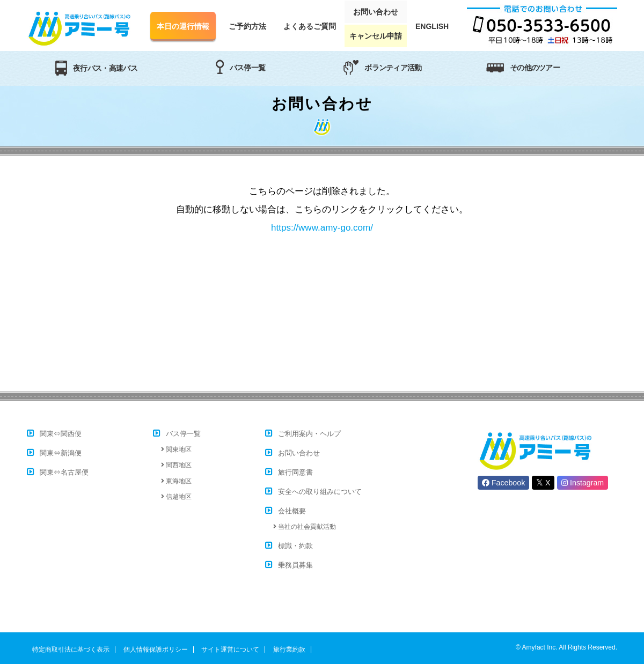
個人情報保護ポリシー (156, 650)
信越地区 (178, 497)
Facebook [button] (503, 483)
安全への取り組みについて (320, 492)
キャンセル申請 (376, 36)
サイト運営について (230, 650)
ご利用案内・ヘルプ (309, 434)
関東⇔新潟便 (61, 453)
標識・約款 (295, 546)
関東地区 (178, 449)
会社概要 (292, 511)
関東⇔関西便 (61, 434)
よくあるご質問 (310, 26)
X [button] (543, 482)
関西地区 (178, 465)
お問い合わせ (376, 12)
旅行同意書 (295, 472)
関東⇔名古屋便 (64, 472)
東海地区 (178, 481)
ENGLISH (432, 26)
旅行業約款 (289, 650)
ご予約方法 (247, 26)
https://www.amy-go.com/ (322, 228)
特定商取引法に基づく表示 (71, 650)
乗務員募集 (295, 565)
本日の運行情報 (183, 26)
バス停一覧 (183, 434)
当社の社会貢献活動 (307, 527)
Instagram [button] (583, 483)
